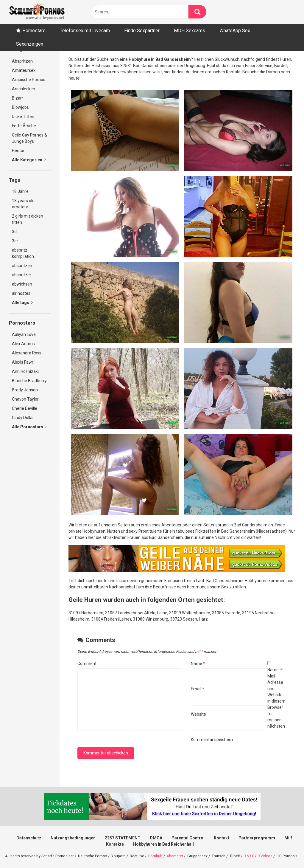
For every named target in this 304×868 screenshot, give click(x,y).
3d (14, 232)
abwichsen (22, 284)
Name (198, 664)
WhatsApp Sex (235, 31)
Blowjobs (20, 107)
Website (198, 714)
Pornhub (155, 856)
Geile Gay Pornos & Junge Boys (29, 138)
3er (15, 241)
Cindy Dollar (23, 418)
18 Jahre (20, 191)
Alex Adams (23, 344)
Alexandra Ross (27, 353)
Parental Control (188, 838)
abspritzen (22, 266)
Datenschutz (29, 838)
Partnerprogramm (257, 838)
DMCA (156, 838)
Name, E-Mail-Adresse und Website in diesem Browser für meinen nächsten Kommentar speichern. (238, 705)
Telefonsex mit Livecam (85, 31)
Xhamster (175, 856)
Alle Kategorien (29, 160)
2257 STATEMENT (123, 838)
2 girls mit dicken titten (28, 219)
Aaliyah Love (24, 334)
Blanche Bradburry (29, 381)
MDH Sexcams (190, 31)
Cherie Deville (25, 408)
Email (198, 689)
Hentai (18, 151)
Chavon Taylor (25, 399)
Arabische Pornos (29, 80)
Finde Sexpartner (142, 31)
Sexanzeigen (30, 44)
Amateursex (24, 70)
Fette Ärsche (24, 126)
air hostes (21, 293)
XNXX (249, 856)
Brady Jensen (25, 390)
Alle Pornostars (29, 427)
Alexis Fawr (23, 362)
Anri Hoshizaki (25, 371)
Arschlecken (24, 89)
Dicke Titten (23, 117)
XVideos (265, 856)
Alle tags (22, 303)
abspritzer (22, 275)
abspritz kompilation (23, 253)
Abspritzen (22, 61)
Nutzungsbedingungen (73, 838)
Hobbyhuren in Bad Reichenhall (163, 844)
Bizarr (18, 98)
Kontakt (222, 838)
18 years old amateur (23, 204)
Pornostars (34, 31)
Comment (87, 664)
